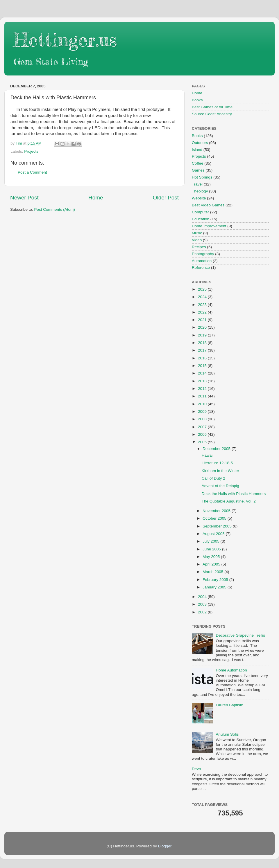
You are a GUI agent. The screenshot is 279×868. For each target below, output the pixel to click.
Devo (196, 769)
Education (201, 219)
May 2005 (212, 557)
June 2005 (212, 549)
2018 (203, 343)
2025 (203, 289)
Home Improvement (209, 226)
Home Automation (231, 670)
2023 (203, 305)
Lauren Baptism (229, 705)
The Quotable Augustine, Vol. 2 (229, 501)
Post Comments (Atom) (55, 209)
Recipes (199, 247)
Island (197, 150)
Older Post (166, 198)
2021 (203, 320)
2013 (203, 381)
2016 (203, 358)
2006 (203, 434)
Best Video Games (208, 205)
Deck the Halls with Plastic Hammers (234, 494)
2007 (203, 427)
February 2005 (216, 580)
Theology (200, 191)
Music (197, 233)
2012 (203, 389)
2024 (203, 297)
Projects (31, 151)
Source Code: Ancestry (212, 114)
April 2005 (212, 564)
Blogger (165, 846)
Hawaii (208, 455)
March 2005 (213, 572)
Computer (200, 212)
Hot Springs (202, 177)
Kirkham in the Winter (220, 471)
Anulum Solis (227, 734)
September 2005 (218, 526)
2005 (203, 442)
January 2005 (215, 587)
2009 (203, 412)
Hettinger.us (65, 40)
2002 (203, 612)
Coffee (198, 163)
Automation (202, 261)
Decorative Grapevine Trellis (240, 635)
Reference (201, 268)
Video (197, 240)
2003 (203, 604)
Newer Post (24, 198)
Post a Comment (32, 172)
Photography (203, 254)
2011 (203, 396)
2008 (203, 419)
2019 (203, 335)
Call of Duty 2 (213, 478)
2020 (203, 327)
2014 (203, 373)
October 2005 (215, 518)
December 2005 (217, 449)
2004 (203, 597)
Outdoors (200, 143)
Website (199, 198)
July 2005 (212, 541)
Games (198, 170)
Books (197, 100)
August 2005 (214, 534)
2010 (203, 404)
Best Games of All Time (212, 107)
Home (96, 198)
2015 (203, 366)
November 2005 (217, 511)
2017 (203, 350)
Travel (197, 184)
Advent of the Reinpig (220, 486)
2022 (203, 312)
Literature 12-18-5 (217, 463)
